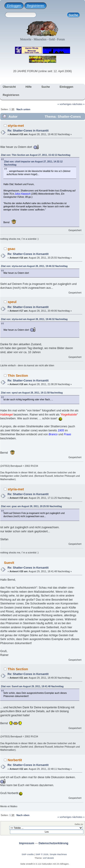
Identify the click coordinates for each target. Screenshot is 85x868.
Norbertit (15, 760)
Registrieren (35, 6)
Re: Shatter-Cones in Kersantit (28, 131)
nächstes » (78, 104)
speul (12, 302)
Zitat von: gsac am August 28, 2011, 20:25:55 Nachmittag (31, 506)
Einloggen (14, 6)
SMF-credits (28, 854)
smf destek (48, 858)
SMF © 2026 (42, 854)
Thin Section (18, 375)
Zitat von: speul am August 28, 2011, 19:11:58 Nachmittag (32, 393)
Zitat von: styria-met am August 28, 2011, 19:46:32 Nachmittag (34, 266)
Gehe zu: (79, 824)
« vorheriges (65, 104)
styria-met (16, 126)
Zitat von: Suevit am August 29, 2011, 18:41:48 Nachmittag (32, 686)
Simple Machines (58, 854)
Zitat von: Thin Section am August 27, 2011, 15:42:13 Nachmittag (36, 155)
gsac (12, 249)
